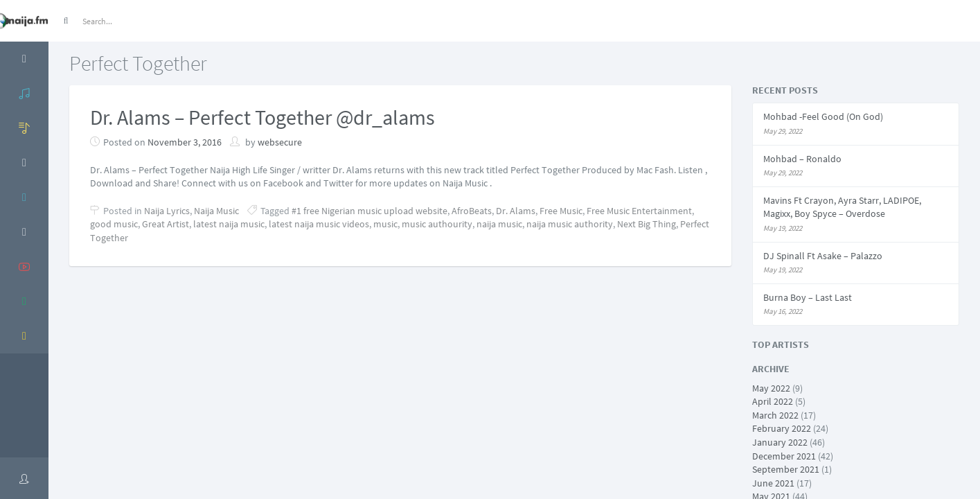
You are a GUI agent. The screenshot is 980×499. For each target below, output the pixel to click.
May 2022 (771, 388)
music (385, 224)
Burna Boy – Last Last (808, 297)
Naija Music (216, 211)
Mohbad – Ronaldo (802, 159)
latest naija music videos (319, 224)
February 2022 (782, 428)
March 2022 (775, 415)
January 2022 (780, 442)
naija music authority (570, 224)
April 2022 (773, 401)
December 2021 (784, 456)
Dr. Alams (516, 211)
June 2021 (773, 483)
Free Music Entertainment (639, 211)
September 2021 (786, 469)
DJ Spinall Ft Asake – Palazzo (823, 256)
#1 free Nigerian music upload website (369, 211)
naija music (499, 224)
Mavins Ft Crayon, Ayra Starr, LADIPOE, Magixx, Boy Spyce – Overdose (842, 207)
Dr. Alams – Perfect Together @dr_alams (262, 117)
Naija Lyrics (167, 211)
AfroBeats (472, 211)
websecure (280, 142)
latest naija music (229, 224)
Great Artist (166, 224)
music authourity (437, 224)
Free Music (561, 211)
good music (114, 224)
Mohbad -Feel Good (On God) (823, 116)
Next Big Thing (647, 224)
